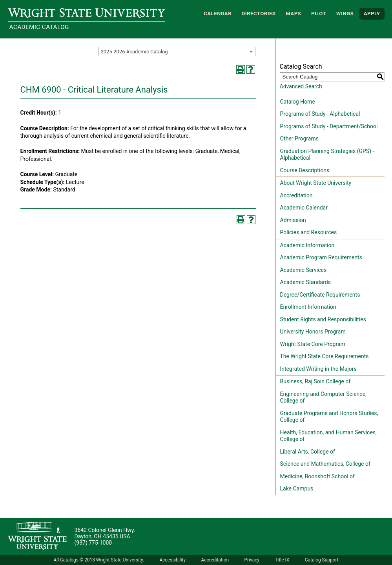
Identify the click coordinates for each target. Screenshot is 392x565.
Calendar (218, 14)
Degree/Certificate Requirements (320, 295)
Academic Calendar (304, 208)
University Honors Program (313, 332)
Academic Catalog (39, 27)
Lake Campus (297, 488)
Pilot (319, 14)
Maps (293, 14)
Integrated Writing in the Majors (318, 369)
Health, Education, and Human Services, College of (328, 436)
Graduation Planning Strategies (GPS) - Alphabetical (327, 155)
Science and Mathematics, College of (325, 464)
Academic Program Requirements (321, 257)
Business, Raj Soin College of (315, 381)
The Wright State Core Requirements (325, 356)
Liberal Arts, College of (308, 452)
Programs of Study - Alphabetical (320, 114)
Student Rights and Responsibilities (323, 319)
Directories (259, 14)
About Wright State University (316, 183)
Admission (293, 220)
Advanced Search (301, 86)
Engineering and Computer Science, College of (323, 397)
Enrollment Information (308, 307)
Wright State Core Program (313, 344)
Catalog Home (298, 102)
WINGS (345, 14)
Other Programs (299, 139)
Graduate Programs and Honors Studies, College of (329, 417)
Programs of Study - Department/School (329, 126)
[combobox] (177, 51)
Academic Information (307, 245)
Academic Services (304, 270)
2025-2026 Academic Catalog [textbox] (134, 52)
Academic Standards (305, 282)
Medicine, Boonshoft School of (317, 476)
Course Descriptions (305, 170)
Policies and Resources (309, 232)
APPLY (372, 14)
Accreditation (296, 195)
